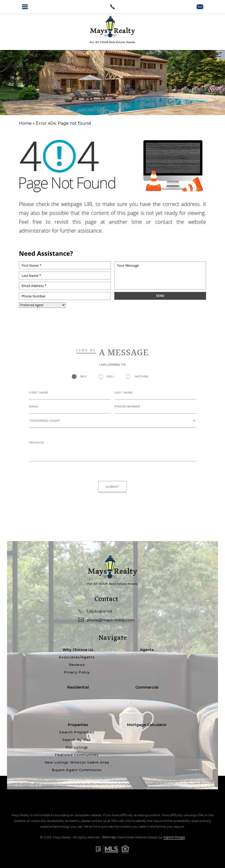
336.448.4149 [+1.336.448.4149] (95, 611)
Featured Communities (77, 755)
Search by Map (77, 740)
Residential (78, 687)
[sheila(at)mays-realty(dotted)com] (200, 7)
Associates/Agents (77, 657)
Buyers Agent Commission (77, 770)
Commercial (147, 687)
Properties (78, 725)
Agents (147, 650)
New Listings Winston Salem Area (77, 763)
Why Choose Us (78, 650)
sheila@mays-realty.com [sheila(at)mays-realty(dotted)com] (106, 620)
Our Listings (77, 747)
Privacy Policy (77, 672)
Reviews (77, 665)
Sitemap (109, 837)
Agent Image (174, 837)
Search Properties (77, 732)
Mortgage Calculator (147, 725)
